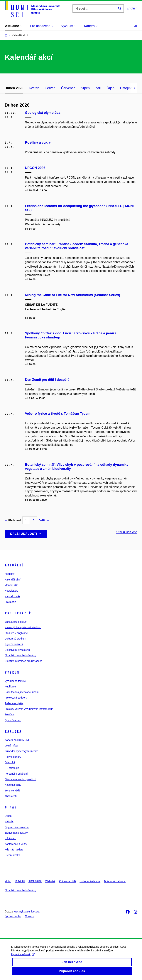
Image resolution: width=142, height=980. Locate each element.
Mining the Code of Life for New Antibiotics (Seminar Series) (72, 295)
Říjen (111, 88)
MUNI (8, 881)
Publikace (10, 687)
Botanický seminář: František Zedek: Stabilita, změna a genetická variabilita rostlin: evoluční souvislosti (77, 246)
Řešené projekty (14, 703)
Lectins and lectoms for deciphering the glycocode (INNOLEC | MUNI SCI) (79, 208)
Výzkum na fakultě (15, 681)
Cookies (30, 916)
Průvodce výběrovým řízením (21, 751)
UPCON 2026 (35, 168)
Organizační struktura (17, 827)
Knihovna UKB (67, 881)
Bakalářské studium (16, 622)
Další (44, 520)
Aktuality (10, 574)
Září (98, 88)
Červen (50, 88)
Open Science (13, 720)
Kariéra (13, 731)
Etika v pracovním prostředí (20, 779)
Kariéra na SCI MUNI (17, 740)
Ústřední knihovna (90, 881)
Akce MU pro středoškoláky (20, 655)
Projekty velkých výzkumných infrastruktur (29, 709)
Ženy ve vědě (12, 791)
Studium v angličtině (16, 633)
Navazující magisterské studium (23, 627)
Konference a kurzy (16, 844)
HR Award (10, 838)
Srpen (85, 88)
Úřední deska (12, 855)
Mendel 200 (11, 585)
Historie (9, 821)
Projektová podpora (16, 698)
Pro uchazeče (19, 613)
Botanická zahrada (115, 881)
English (132, 8)
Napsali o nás (12, 596)
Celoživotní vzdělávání (18, 650)
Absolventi (11, 796)
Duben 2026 (14, 88)
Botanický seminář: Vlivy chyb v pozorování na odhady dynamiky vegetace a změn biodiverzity (77, 467)
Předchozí (13, 520)
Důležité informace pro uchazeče (23, 661)
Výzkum (12, 672)
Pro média (11, 602)
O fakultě (10, 762)
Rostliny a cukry (38, 142)
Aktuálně (14, 565)
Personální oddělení (16, 774)
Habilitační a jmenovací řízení (22, 692)
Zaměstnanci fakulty (16, 833)
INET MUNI (35, 881)
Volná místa (11, 746)
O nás (11, 807)
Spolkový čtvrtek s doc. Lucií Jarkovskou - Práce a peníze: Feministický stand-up (71, 335)
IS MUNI (20, 881)
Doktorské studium (15, 639)
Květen (34, 88)
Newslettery (11, 591)
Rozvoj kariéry (13, 757)
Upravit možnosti (23, 959)
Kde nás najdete (14, 850)
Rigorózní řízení (14, 644)
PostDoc (10, 714)
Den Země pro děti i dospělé (47, 380)
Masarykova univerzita (27, 912)
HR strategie (12, 768)
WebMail (50, 881)
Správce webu (13, 916)
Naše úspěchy (13, 785)
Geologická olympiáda (43, 113)
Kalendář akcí (13, 580)
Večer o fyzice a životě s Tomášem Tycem (58, 414)
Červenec (68, 88)
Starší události (127, 532)
